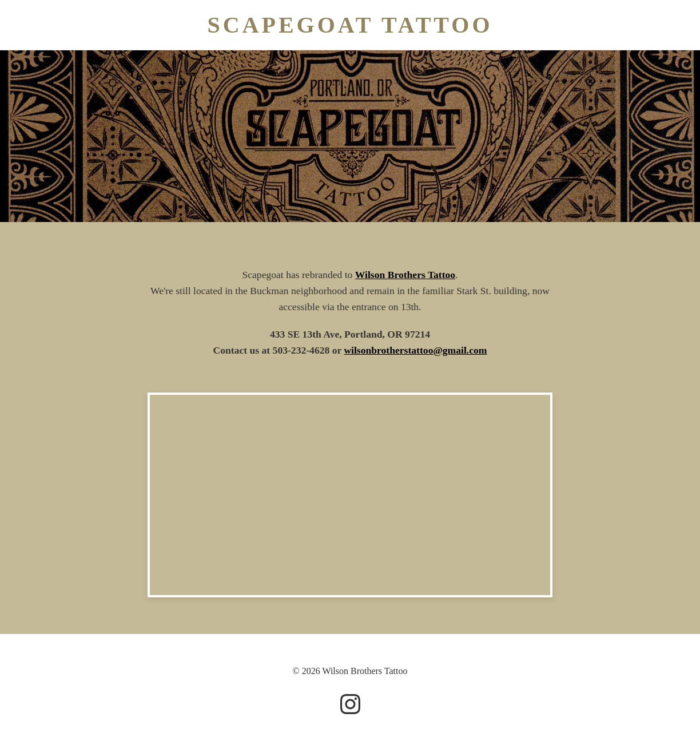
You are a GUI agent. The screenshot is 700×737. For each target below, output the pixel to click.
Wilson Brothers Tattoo (405, 275)
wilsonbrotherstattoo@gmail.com (415, 350)
